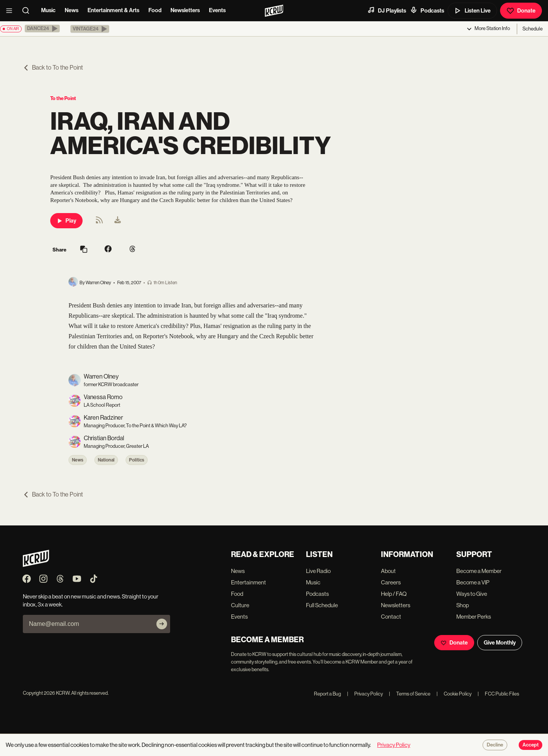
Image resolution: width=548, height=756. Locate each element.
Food (155, 10)
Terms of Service (410, 694)
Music (48, 10)
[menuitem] (118, 221)
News (72, 10)
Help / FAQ (394, 594)
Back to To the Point (53, 68)
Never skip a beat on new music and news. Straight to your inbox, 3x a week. (91, 600)
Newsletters (185, 10)
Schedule (533, 29)
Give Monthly (500, 643)
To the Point (63, 98)
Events (217, 10)
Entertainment (249, 582)
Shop (463, 605)
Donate (521, 11)
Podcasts (427, 10)
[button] (42, 29)
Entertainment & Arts (113, 10)
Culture (240, 605)
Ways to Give (472, 594)
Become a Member (479, 571)
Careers (391, 582)
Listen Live (472, 11)
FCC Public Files (498, 694)
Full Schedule (322, 605)
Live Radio (318, 571)
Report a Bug (327, 694)
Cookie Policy (454, 694)
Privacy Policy (365, 694)
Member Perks (474, 617)
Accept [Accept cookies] (530, 745)
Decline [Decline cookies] (495, 745)
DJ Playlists (387, 10)
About (388, 571)
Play (66, 221)
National (106, 460)
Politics (137, 460)
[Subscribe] (162, 624)
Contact (391, 617)
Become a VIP (473, 582)
